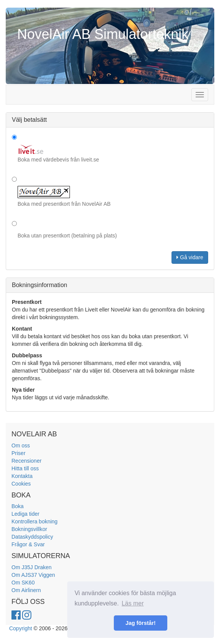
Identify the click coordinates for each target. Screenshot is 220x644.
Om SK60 (23, 583)
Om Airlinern (26, 590)
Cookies (21, 484)
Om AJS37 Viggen (33, 575)
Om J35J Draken (32, 567)
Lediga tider (25, 514)
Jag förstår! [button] (140, 623)
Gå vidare (190, 257)
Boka (18, 506)
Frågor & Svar (28, 544)
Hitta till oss (25, 468)
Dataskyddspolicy (32, 537)
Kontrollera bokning (35, 521)
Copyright (21, 628)
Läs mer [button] (133, 603)
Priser (19, 453)
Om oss (21, 445)
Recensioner (27, 461)
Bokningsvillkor (29, 529)
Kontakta (22, 476)
